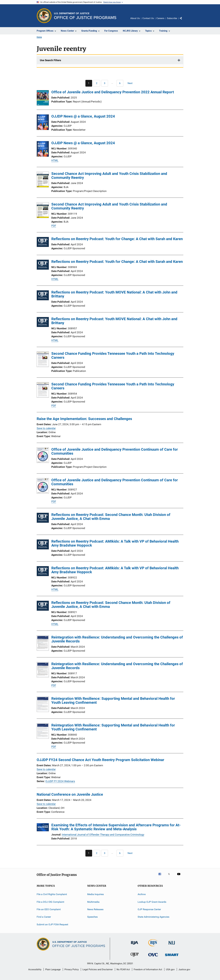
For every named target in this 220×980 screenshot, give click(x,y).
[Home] (85, 16)
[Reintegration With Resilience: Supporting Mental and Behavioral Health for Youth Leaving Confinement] (43, 705)
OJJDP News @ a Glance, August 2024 (83, 116)
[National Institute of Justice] (172, 945)
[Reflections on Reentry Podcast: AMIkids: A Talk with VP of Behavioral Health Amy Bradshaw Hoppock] (43, 545)
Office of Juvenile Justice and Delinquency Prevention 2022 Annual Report (113, 92)
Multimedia (93, 902)
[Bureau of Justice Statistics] (153, 947)
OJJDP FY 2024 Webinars (60, 781)
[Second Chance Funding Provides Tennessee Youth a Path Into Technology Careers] (43, 360)
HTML (55, 160)
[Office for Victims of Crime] (153, 957)
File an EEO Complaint (49, 909)
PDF (54, 226)
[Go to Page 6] (120, 83)
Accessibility (35, 969)
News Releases (95, 909)
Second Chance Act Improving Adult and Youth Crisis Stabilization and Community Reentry (109, 176)
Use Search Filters (50, 60)
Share (183, 20)
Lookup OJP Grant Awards (152, 902)
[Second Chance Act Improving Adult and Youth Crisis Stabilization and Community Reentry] (43, 180)
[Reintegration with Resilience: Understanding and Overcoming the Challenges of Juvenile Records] (43, 644)
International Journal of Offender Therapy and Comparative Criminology (103, 835)
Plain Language (53, 969)
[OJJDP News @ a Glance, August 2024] (43, 123)
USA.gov (170, 969)
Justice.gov (184, 969)
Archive (142, 894)
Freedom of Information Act (148, 969)
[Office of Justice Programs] (44, 16)
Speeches (92, 917)
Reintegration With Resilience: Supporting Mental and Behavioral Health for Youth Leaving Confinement (113, 701)
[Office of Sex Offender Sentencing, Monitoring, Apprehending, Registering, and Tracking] (172, 957)
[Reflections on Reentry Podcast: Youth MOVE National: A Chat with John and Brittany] (43, 296)
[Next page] (131, 83)
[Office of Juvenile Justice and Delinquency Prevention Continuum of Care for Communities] (43, 456)
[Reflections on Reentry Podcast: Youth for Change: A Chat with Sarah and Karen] (43, 242)
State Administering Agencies (153, 917)
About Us (135, 18)
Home (39, 37)
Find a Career (44, 917)
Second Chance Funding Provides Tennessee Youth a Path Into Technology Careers (113, 356)
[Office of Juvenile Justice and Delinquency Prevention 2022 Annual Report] (43, 98)
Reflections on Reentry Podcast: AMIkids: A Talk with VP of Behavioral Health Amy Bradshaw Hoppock (115, 543)
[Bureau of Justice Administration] (135, 945)
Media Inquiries (95, 894)
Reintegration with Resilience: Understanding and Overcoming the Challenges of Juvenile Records (117, 639)
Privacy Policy (72, 969)
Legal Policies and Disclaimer (98, 969)
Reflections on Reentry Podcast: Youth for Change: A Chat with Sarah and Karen (117, 239)
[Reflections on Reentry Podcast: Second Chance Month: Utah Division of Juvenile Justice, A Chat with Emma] (43, 518)
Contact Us (148, 18)
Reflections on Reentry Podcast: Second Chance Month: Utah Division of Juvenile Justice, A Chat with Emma (111, 517)
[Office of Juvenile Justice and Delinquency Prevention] (135, 957)
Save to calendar (46, 428)
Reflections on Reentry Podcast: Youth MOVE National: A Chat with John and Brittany (114, 294)
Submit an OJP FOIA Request (52, 924)
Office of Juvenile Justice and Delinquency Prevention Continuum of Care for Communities (115, 451)
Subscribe (172, 18)
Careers (160, 18)
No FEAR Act (123, 969)
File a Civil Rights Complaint (52, 894)
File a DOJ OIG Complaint (50, 902)
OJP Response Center (149, 909)
